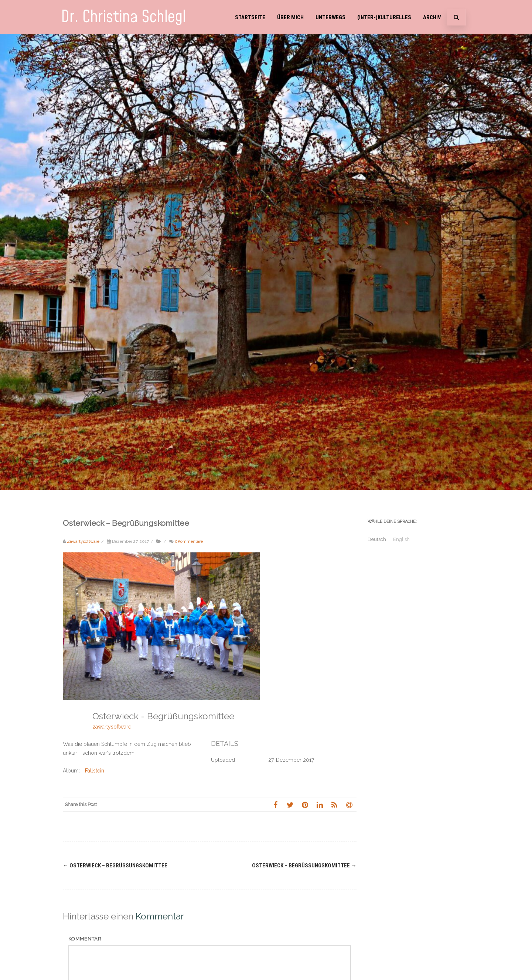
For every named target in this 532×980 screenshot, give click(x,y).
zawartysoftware (112, 727)
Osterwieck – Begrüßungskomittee (115, 866)
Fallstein (95, 771)
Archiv (432, 17)
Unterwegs (330, 17)
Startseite (250, 17)
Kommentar (85, 939)
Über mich (290, 17)
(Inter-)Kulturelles (384, 17)
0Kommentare (189, 541)
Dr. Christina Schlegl (123, 17)
